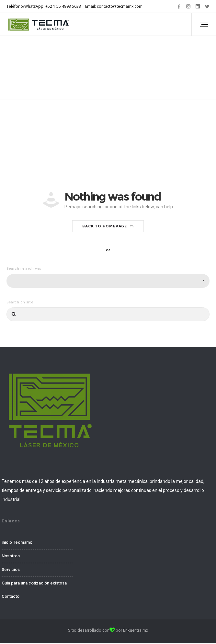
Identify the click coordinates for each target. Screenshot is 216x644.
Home (97, 60)
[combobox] (108, 281)
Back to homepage (108, 227)
